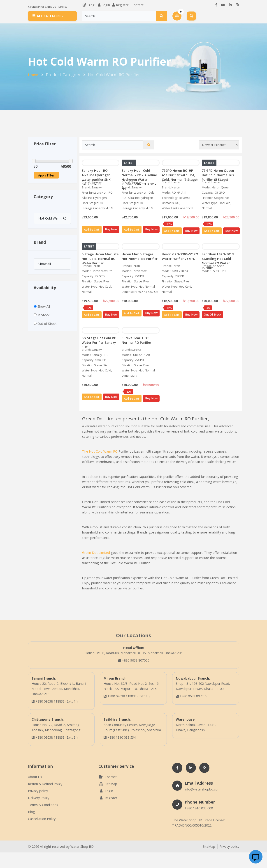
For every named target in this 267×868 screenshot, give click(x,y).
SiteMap (108, 784)
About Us (35, 777)
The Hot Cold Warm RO (100, 451)
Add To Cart (92, 230)
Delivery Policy (39, 798)
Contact (138, 5)
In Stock (43, 315)
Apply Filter (46, 175)
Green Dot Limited (96, 553)
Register (122, 5)
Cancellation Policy (42, 819)
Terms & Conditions (43, 805)
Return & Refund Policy (45, 784)
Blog (88, 5)
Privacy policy (38, 791)
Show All (44, 306)
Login (106, 5)
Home (33, 75)
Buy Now (111, 229)
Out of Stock (47, 324)
